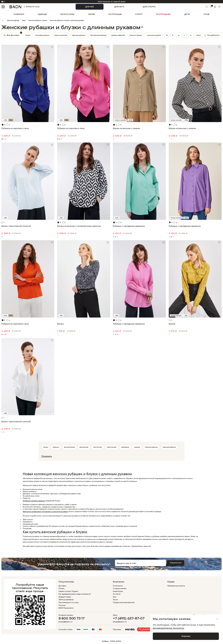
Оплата (61, 588)
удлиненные (84, 447)
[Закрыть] (217, 619)
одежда (42, 14)
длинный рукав (69, 447)
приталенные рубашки (98, 35)
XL (191, 35)
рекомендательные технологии (168, 628)
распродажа (164, 14)
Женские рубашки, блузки (38, 20)
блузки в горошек (136, 35)
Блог (115, 597)
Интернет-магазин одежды (34, 501)
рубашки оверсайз (118, 35)
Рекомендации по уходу (69, 602)
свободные (125, 447)
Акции (115, 600)
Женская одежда (13, 20)
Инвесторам (118, 591)
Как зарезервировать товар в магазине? (75, 594)
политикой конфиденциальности (171, 567)
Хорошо (186, 636)
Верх (24, 20)
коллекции (115, 14)
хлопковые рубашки (42, 35)
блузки (28, 35)
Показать (47, 456)
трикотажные (112, 447)
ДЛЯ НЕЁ (90, 7)
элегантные (98, 447)
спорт (139, 14)
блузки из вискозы (61, 35)
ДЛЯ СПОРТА (149, 7)
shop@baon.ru (65, 622)
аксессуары (68, 14)
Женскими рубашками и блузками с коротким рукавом (45, 511)
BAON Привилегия (66, 608)
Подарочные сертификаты (124, 602)
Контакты (117, 594)
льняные (137, 447)
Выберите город (28, 7)
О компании (118, 586)
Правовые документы (176, 586)
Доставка (62, 586)
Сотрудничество (120, 588)
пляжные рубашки (151, 447)
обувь (92, 14)
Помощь (62, 605)
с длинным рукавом (154, 35)
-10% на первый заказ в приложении (111, 2)
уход (206, 14)
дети (187, 14)
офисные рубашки (79, 35)
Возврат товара (65, 597)
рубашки (56, 447)
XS (167, 35)
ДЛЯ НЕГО (119, 7)
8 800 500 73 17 (72, 618)
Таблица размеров (66, 600)
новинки (19, 14)
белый (199, 35)
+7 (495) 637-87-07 (129, 618)
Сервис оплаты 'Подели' (68, 591)
